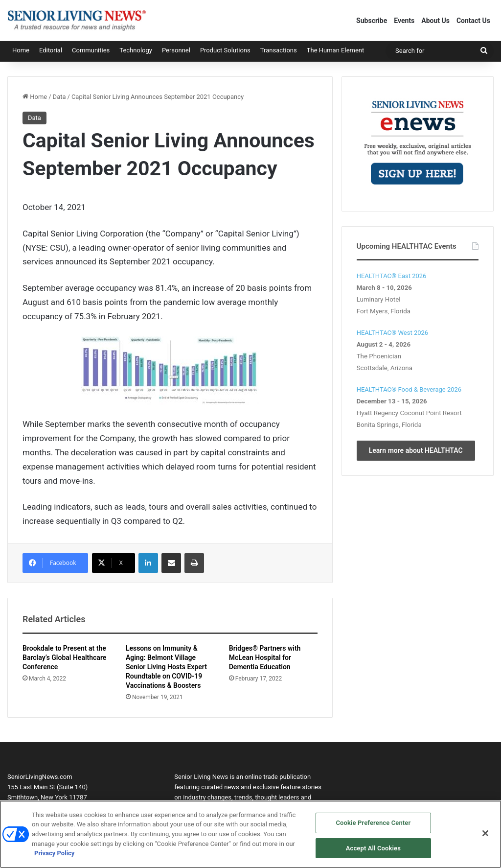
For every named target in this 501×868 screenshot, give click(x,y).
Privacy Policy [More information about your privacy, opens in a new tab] (54, 857)
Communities (91, 50)
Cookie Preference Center (373, 827)
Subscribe (372, 21)
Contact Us (473, 21)
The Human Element (336, 50)
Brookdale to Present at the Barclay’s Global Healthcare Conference (64, 657)
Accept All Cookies (373, 852)
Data (59, 97)
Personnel (176, 50)
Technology (136, 50)
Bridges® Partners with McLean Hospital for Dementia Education (265, 657)
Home (21, 50)
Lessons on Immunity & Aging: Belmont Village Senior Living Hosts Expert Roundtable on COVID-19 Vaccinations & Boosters (166, 667)
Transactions (279, 50)
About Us (435, 21)
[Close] (485, 837)
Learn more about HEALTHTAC (416, 450)
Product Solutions (225, 50)
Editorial (51, 50)
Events (404, 21)
